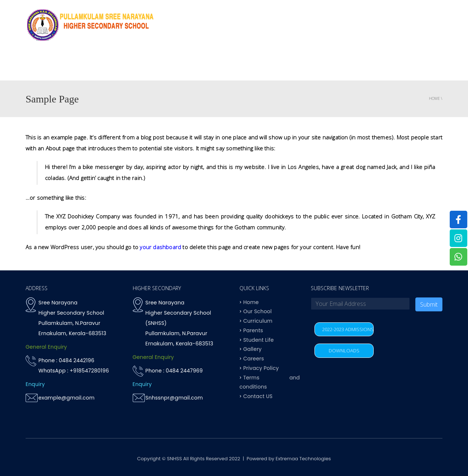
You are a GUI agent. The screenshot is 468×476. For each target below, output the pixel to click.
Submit (429, 304)
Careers (254, 359)
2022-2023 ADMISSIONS (348, 329)
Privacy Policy (261, 368)
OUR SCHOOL (200, 66)
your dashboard (160, 247)
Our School (257, 311)
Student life (343, 66)
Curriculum (246, 66)
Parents (382, 66)
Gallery (252, 349)
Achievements (294, 66)
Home (122, 66)
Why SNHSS (156, 66)
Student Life (258, 340)
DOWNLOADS (344, 351)
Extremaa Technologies (303, 459)
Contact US (422, 66)
